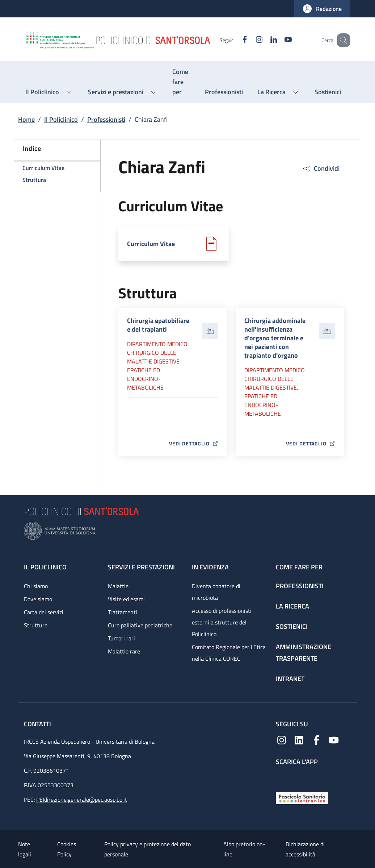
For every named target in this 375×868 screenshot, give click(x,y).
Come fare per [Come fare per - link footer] (299, 567)
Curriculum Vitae (151, 244)
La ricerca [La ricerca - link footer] (292, 606)
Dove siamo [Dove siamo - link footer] (38, 599)
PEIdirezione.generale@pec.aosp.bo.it (82, 800)
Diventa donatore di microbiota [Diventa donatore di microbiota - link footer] (216, 592)
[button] (322, 9)
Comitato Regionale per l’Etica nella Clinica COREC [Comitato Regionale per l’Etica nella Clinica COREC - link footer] (229, 653)
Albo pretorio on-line (244, 849)
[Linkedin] (265, 40)
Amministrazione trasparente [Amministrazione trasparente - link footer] (304, 653)
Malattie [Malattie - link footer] (118, 586)
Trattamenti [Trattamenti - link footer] (123, 612)
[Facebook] (236, 40)
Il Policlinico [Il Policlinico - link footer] (45, 567)
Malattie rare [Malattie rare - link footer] (124, 651)
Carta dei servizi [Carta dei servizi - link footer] (44, 612)
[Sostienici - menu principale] (328, 92)
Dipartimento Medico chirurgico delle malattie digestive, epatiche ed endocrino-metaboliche (157, 366)
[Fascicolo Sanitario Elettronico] (302, 798)
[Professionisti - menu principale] (224, 92)
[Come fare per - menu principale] (181, 82)
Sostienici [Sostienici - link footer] (292, 626)
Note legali (25, 849)
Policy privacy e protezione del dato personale (148, 849)
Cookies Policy (67, 849)
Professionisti (106, 119)
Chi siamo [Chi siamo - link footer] (36, 586)
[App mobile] (282, 777)
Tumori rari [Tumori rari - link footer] (121, 638)
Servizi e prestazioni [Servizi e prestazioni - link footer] (141, 567)
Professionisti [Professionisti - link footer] (300, 586)
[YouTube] (279, 40)
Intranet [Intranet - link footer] (290, 679)
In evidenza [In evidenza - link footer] (210, 567)
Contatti (38, 724)
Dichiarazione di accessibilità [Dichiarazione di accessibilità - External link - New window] (305, 849)
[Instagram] (250, 40)
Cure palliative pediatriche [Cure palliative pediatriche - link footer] (140, 625)
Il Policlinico (61, 119)
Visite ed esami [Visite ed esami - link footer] (126, 599)
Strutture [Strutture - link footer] (36, 625)
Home (26, 119)
